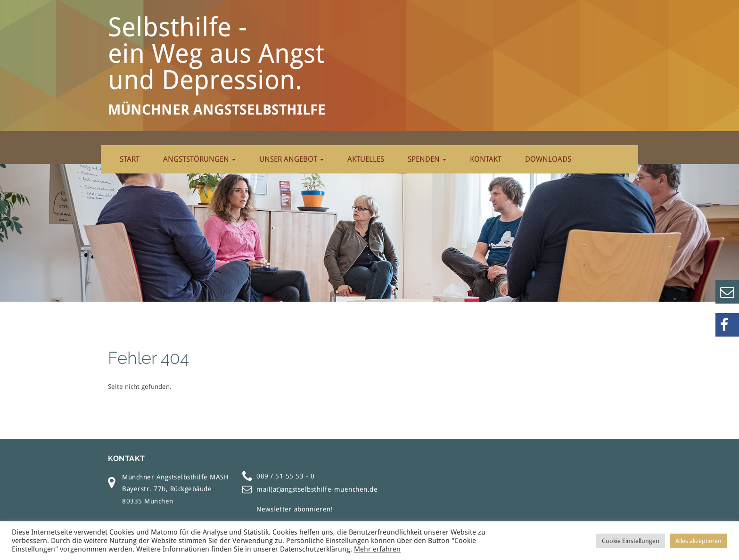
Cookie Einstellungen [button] (631, 541)
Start (130, 159)
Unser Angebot (291, 159)
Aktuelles (366, 159)
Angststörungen (199, 159)
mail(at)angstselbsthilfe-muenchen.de (317, 489)
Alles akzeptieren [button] (698, 541)
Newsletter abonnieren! (295, 509)
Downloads (548, 159)
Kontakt (486, 159)
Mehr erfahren (377, 549)
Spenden (427, 159)
